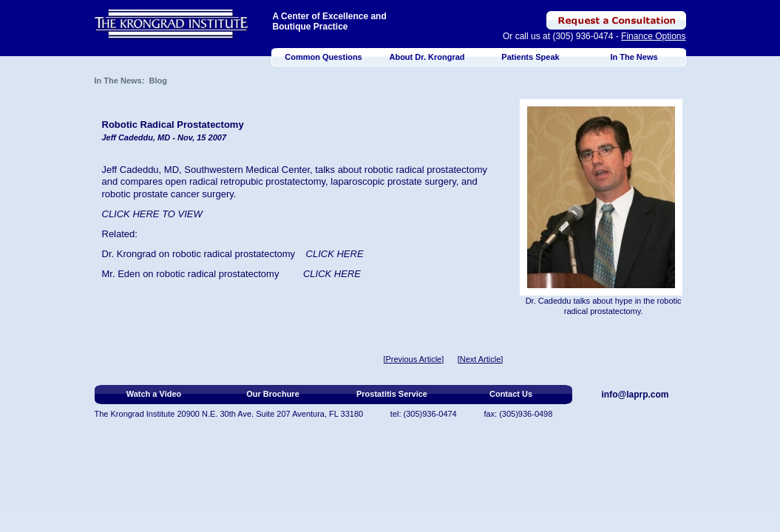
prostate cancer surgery (183, 194)
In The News (634, 57)
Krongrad (136, 254)
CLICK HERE (332, 274)
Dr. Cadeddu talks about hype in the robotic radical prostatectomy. (604, 306)
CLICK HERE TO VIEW (152, 214)
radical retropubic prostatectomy (257, 181)
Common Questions (323, 57)
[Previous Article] (413, 359)
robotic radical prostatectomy (234, 254)
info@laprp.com (635, 395)
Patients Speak (530, 57)
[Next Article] (481, 359)
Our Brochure (273, 394)
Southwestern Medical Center (247, 170)
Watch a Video (154, 394)
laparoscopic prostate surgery (393, 181)
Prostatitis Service (392, 394)
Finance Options (653, 36)
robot (167, 274)
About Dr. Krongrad (427, 57)
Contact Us (511, 394)
